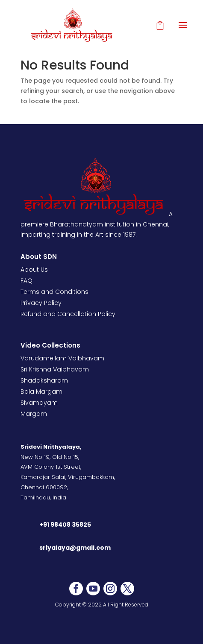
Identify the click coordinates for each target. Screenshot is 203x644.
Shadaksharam (44, 380)
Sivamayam (39, 403)
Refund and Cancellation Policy (68, 314)
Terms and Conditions (54, 292)
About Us (34, 270)
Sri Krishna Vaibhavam (55, 369)
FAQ (26, 281)
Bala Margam (41, 392)
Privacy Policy (41, 303)
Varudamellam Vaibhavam (62, 358)
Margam (34, 414)
